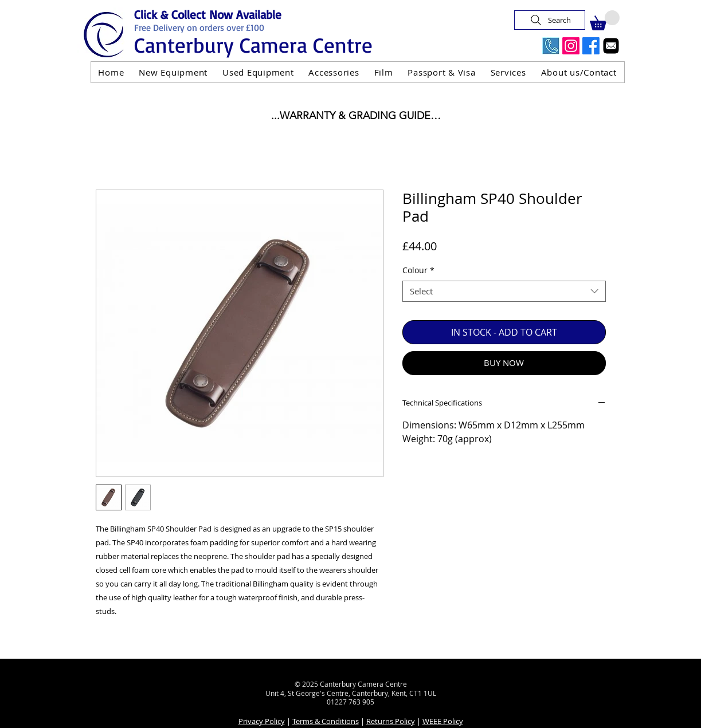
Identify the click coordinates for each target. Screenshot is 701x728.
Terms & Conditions (326, 721)
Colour (418, 270)
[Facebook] (591, 46)
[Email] (611, 46)
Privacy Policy (262, 721)
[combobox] (504, 292)
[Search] (550, 20)
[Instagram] (571, 46)
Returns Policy (391, 721)
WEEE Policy (443, 721)
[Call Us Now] (551, 46)
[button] (605, 20)
